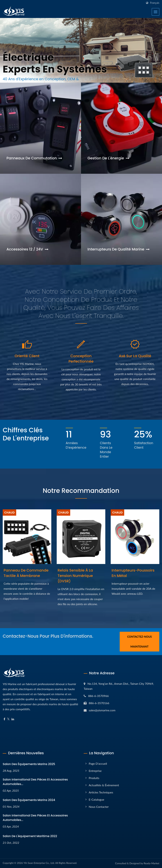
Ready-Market (151, 863)
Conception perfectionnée (81, 359)
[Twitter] (8, 719)
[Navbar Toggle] (156, 12)
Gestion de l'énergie (108, 158)
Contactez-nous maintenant (140, 642)
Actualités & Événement (104, 785)
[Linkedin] (13, 719)
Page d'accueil (98, 764)
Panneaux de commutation (34, 158)
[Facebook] (4, 719)
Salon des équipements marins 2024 (29, 800)
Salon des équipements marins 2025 (29, 764)
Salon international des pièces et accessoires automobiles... (35, 782)
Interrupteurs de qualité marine (119, 249)
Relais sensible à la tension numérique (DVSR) (75, 576)
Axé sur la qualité (135, 356)
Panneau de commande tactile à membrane (26, 573)
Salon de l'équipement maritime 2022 (30, 836)
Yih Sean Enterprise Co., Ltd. (39, 863)
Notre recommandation (81, 491)
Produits (94, 778)
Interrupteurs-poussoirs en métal (133, 573)
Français (155, 3)
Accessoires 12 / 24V (27, 249)
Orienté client (27, 356)
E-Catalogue (96, 799)
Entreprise (95, 771)
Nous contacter (99, 807)
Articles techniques (101, 792)
